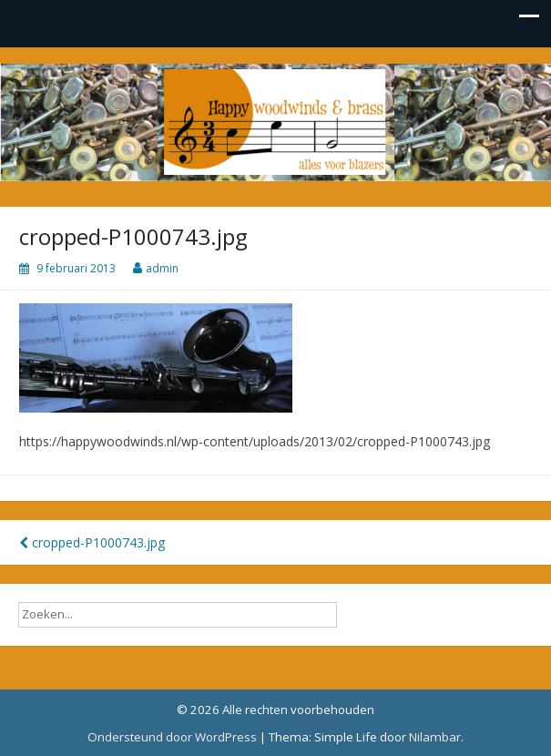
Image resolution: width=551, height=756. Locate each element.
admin (162, 268)
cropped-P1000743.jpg (92, 542)
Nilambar (435, 737)
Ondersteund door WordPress (172, 737)
